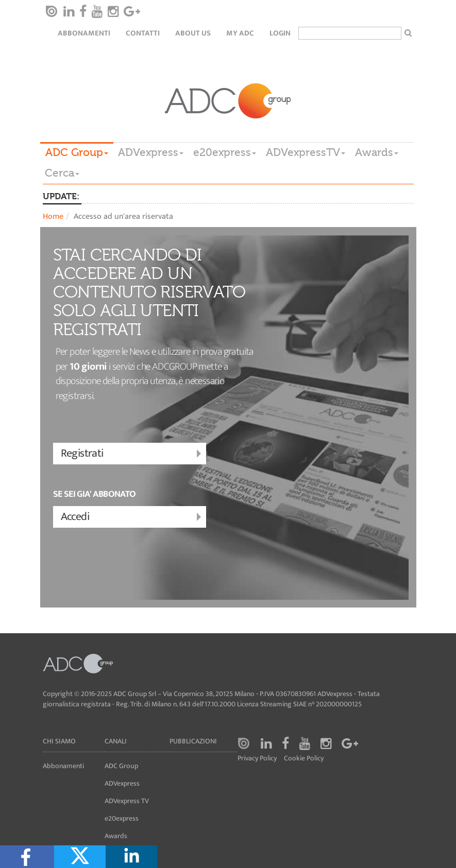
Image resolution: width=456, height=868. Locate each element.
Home (53, 216)
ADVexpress (151, 152)
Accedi (132, 517)
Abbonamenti (84, 33)
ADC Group (77, 152)
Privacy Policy (257, 759)
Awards (377, 152)
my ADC (240, 33)
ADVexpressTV (306, 152)
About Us (193, 33)
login (280, 33)
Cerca (62, 173)
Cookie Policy (304, 759)
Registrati (132, 454)
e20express (225, 152)
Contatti (143, 33)
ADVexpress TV (127, 801)
